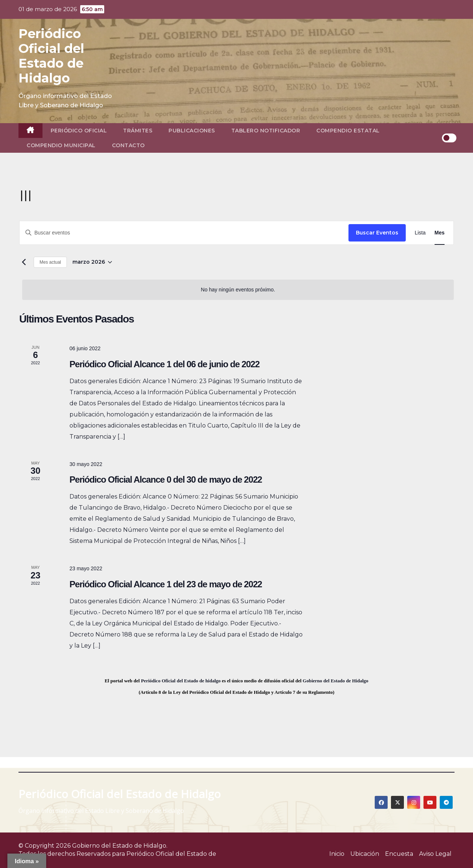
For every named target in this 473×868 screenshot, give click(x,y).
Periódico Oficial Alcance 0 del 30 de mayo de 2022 (166, 479)
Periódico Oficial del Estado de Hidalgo (51, 56)
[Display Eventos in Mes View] (440, 233)
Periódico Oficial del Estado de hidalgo (181, 681)
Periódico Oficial (79, 131)
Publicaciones (192, 131)
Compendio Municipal (61, 145)
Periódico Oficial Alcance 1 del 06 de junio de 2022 (164, 364)
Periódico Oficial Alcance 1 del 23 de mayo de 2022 (166, 584)
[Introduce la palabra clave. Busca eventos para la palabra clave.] (184, 233)
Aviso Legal (435, 854)
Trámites (138, 131)
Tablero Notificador (266, 131)
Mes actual (50, 262)
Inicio (337, 854)
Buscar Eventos (377, 233)
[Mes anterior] (24, 262)
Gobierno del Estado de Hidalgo (336, 681)
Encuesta (399, 854)
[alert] (238, 290)
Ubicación (365, 854)
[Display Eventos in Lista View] (420, 233)
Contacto (128, 145)
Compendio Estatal (348, 131)
